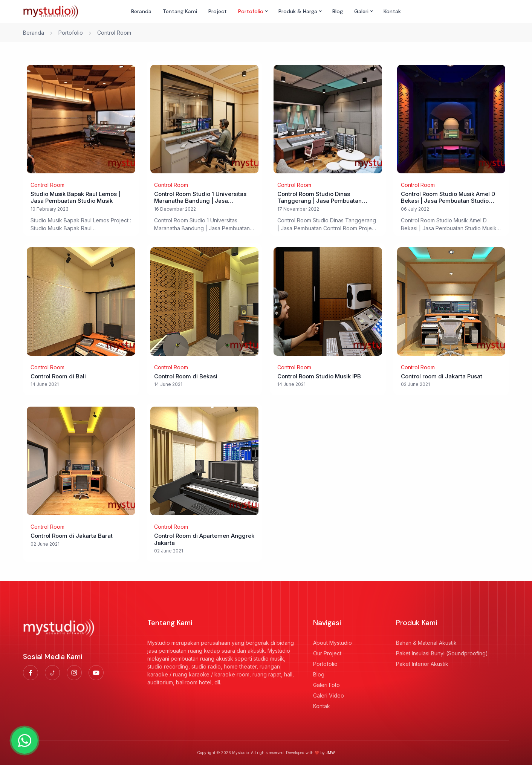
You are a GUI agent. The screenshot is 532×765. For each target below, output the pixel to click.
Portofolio (251, 11)
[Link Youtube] (96, 673)
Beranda (141, 11)
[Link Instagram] (74, 673)
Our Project (327, 653)
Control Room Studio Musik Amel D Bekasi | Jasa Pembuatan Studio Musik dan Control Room (448, 198)
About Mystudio (332, 643)
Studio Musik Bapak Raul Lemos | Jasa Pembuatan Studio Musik (75, 198)
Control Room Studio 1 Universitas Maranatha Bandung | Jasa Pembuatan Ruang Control (200, 198)
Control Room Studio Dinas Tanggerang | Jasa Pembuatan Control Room (320, 198)
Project (218, 11)
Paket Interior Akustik (422, 664)
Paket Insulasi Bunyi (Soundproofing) (442, 653)
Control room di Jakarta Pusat (442, 376)
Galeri (361, 11)
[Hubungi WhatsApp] (24, 741)
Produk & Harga (298, 11)
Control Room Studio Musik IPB (319, 376)
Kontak (392, 11)
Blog (338, 11)
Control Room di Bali (58, 376)
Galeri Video (329, 695)
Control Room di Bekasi (186, 376)
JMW (330, 753)
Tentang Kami (180, 11)
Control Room (47, 185)
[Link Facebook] (31, 673)
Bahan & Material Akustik (426, 643)
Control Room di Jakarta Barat (72, 536)
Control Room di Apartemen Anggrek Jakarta (204, 539)
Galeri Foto (326, 685)
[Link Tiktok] (52, 673)
